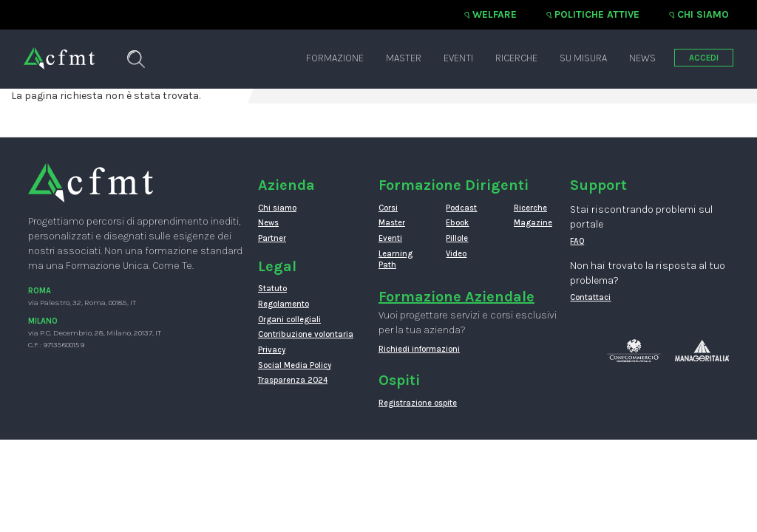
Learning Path (396, 260)
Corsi (388, 208)
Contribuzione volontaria (306, 334)
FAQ (577, 241)
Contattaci (590, 297)
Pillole (457, 238)
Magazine (533, 223)
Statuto (272, 289)
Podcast (461, 208)
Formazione (335, 58)
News (642, 58)
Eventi (458, 58)
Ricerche (516, 58)
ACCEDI (704, 58)
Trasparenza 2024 (293, 380)
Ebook (457, 223)
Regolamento (284, 304)
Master (404, 58)
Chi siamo (703, 14)
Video (456, 254)
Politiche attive (597, 14)
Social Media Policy (295, 365)
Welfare (495, 14)
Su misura (583, 58)
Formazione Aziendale (456, 297)
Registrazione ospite (418, 403)
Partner (272, 238)
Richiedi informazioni (419, 349)
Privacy (272, 350)
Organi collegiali (289, 320)
